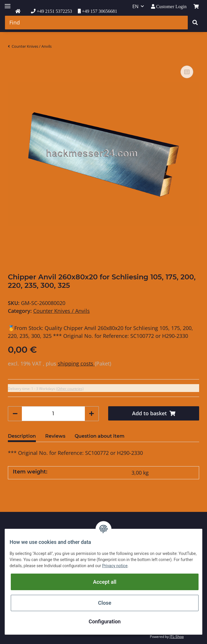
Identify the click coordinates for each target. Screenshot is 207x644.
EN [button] (135, 6)
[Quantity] (53, 414)
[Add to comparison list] (187, 72)
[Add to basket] (154, 413)
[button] (169, 7)
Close (105, 603)
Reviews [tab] (55, 436)
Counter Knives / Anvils (62, 311)
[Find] (96, 23)
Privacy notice (115, 566)
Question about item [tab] (100, 436)
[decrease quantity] (15, 414)
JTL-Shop (177, 637)
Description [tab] (22, 436)
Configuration (105, 621)
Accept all (105, 582)
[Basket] (196, 6)
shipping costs (76, 363)
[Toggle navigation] (8, 4)
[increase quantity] (92, 414)
